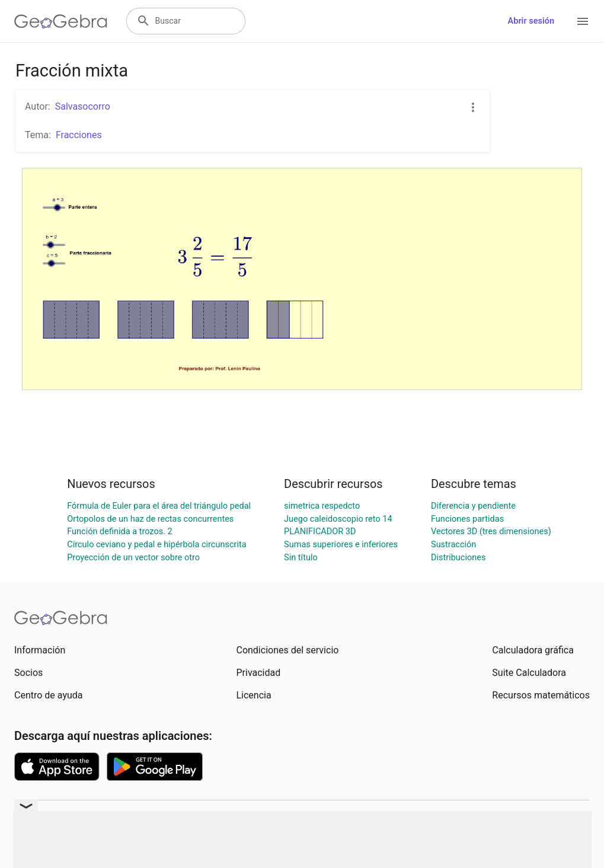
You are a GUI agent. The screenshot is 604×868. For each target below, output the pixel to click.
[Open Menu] (583, 21)
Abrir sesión (531, 21)
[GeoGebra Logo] (61, 21)
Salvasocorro (83, 106)
